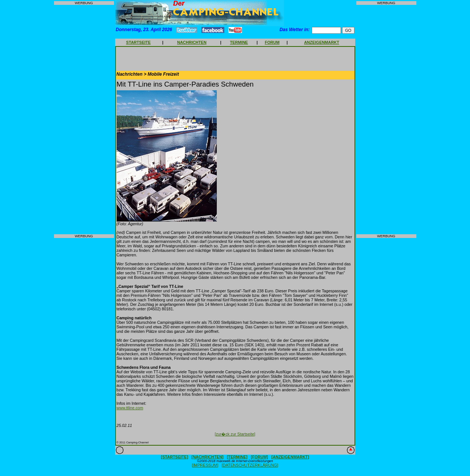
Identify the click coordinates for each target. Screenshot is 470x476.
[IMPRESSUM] (205, 465)
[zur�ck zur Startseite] (235, 434)
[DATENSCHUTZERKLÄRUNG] (250, 465)
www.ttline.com (130, 408)
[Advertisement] (84, 120)
